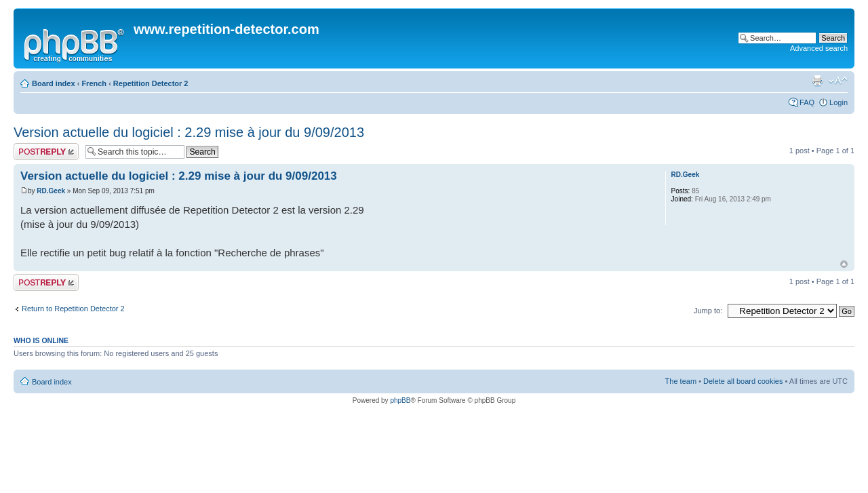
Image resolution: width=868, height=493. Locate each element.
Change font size (838, 81)
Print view (817, 81)
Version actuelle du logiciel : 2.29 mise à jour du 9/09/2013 (189, 132)
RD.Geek (51, 191)
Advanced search (819, 48)
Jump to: (708, 311)
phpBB (400, 400)
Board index (54, 83)
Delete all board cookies (743, 381)
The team (681, 381)
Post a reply (46, 152)
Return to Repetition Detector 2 (73, 309)
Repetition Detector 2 (151, 83)
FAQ (807, 102)
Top (844, 264)
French (94, 83)
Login (839, 102)
